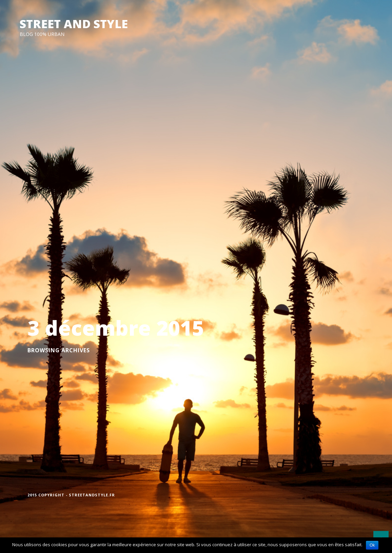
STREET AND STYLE (74, 24)
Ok (372, 545)
